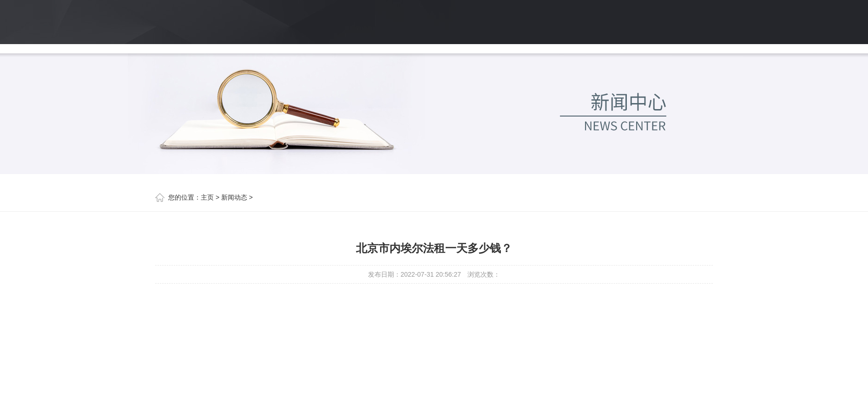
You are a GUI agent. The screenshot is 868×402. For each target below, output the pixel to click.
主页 (207, 197)
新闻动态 (234, 197)
